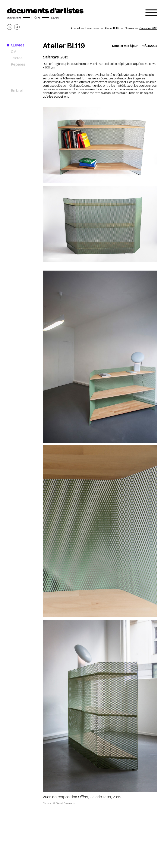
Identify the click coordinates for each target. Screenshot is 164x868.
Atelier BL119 (64, 46)
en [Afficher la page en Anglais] (10, 27)
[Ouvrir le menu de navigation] (151, 13)
